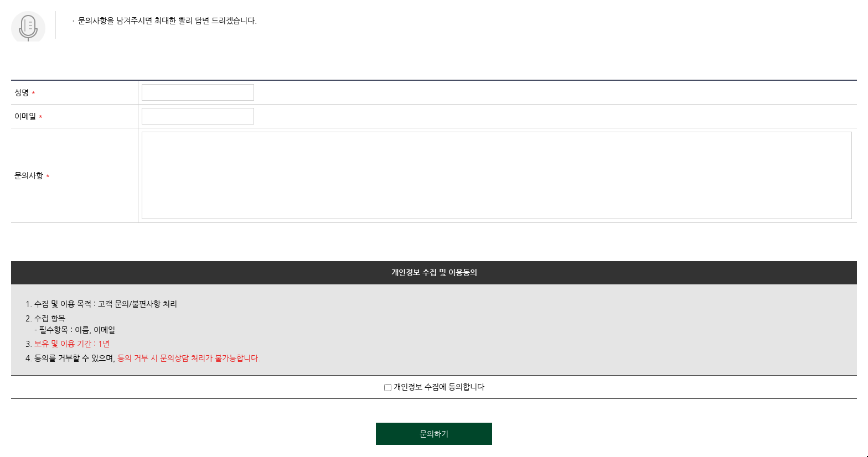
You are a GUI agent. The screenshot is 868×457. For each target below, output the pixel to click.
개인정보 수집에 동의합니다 (434, 387)
